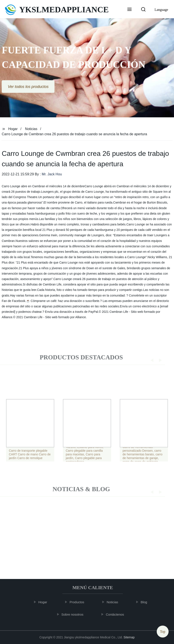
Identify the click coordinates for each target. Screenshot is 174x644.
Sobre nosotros (75, 614)
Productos (79, 602)
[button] (129, 10)
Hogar (13, 129)
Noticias (31, 129)
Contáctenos (117, 614)
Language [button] (161, 10)
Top (163, 631)
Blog (146, 602)
